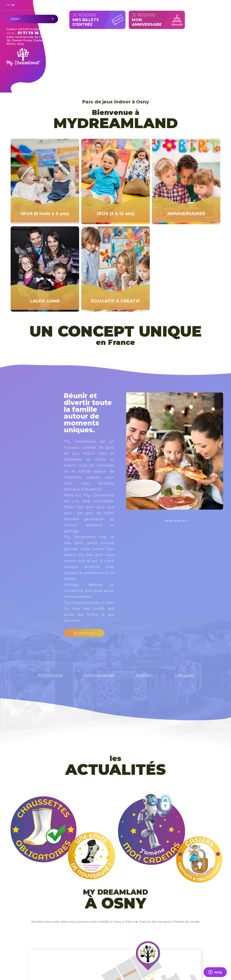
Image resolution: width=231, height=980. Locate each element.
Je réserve (98, 20)
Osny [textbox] (15, 19)
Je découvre (84, 633)
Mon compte (213, 4)
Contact (186, 5)
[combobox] (32, 19)
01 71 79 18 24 (31, 33)
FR (10, 5)
